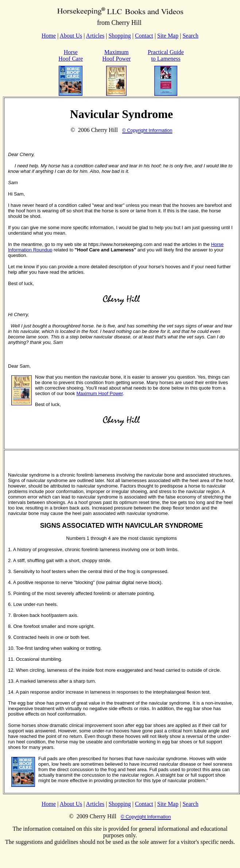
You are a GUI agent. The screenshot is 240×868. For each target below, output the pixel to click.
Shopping (119, 36)
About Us (71, 36)
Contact (144, 36)
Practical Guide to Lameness (166, 55)
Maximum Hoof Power (117, 55)
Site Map (168, 36)
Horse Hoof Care (71, 55)
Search (190, 36)
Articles (95, 36)
